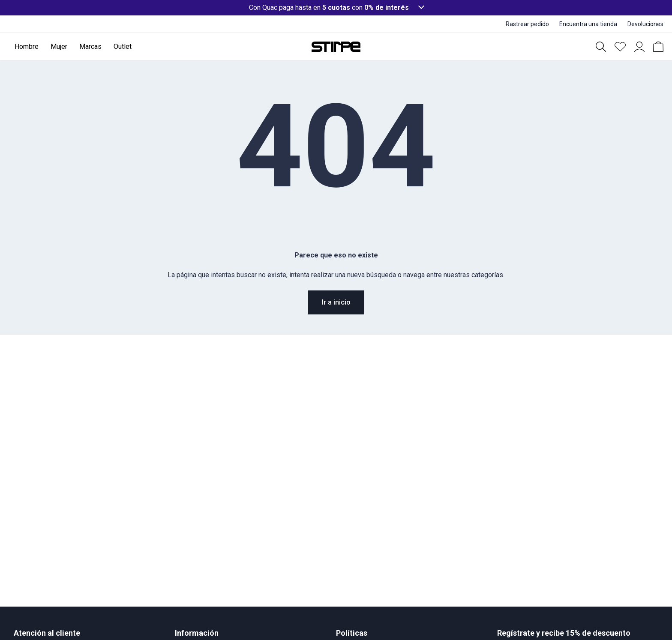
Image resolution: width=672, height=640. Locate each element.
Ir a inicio (336, 302)
